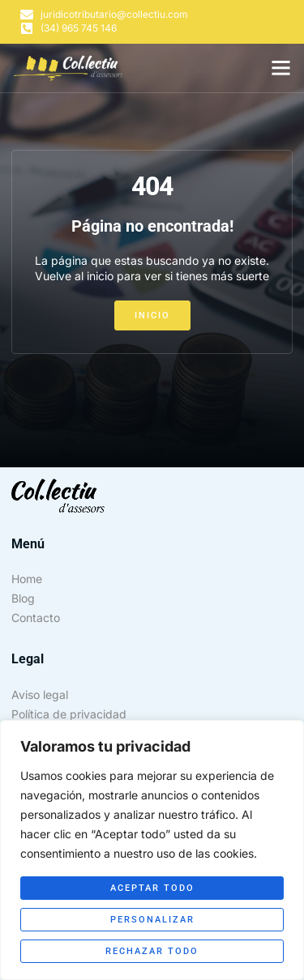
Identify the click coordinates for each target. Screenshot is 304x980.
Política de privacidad (69, 714)
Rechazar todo (152, 951)
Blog (23, 598)
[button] (281, 68)
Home (27, 579)
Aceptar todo (152, 888)
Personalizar (152, 920)
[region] (152, 850)
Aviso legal (40, 695)
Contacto (36, 618)
